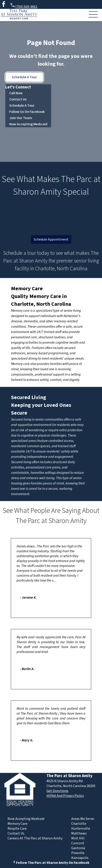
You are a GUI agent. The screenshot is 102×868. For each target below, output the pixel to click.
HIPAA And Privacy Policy (65, 796)
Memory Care (27, 289)
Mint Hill (78, 838)
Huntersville (81, 829)
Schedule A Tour (24, 77)
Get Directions (57, 791)
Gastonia (78, 848)
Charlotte (79, 824)
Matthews (79, 833)
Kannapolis (80, 858)
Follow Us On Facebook (27, 112)
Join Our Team (21, 118)
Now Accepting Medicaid (28, 124)
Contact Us (18, 99)
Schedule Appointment (51, 239)
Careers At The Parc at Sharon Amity (35, 838)
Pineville (78, 853)
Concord (78, 843)
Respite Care (17, 829)
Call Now (16, 93)
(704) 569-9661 (24, 6)
